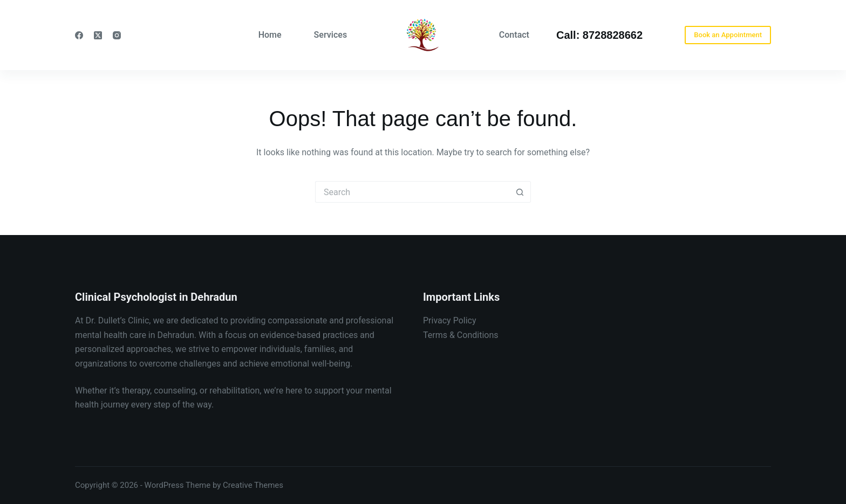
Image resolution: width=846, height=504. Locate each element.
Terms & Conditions (461, 335)
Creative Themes (253, 485)
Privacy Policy (450, 320)
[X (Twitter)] (98, 35)
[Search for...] (412, 192)
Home (270, 35)
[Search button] (520, 192)
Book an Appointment (728, 35)
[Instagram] (117, 35)
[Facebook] (79, 35)
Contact (514, 35)
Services (331, 35)
